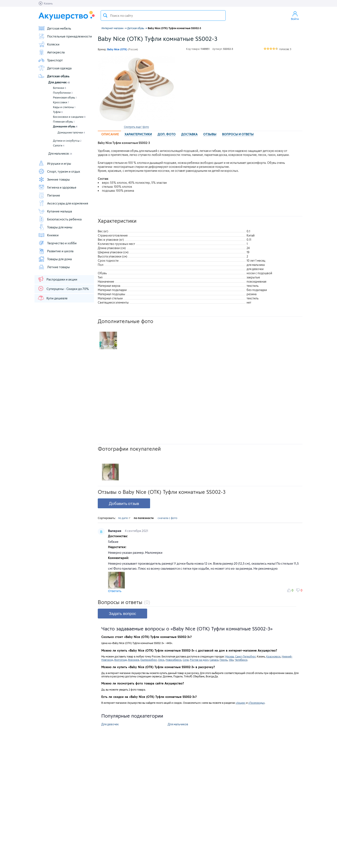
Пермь (224, 660)
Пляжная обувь (64, 122)
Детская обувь (54, 76)
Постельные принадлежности (65, 36)
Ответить (115, 591)
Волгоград (121, 660)
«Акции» (241, 703)
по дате (124, 518)
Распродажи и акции (57, 279)
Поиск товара (105, 16)
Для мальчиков (60, 153)
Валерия (115, 531)
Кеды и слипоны (64, 107)
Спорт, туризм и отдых (59, 171)
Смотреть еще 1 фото (136, 127)
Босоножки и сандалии (69, 117)
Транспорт (50, 60)
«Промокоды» (256, 703)
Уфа (231, 660)
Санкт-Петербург (245, 656)
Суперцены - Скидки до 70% (63, 288)
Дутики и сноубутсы (67, 141)
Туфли (58, 112)
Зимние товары (54, 179)
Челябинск (241, 660)
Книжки (48, 235)
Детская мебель (55, 28)
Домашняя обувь (65, 126)
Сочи (186, 660)
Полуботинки (63, 93)
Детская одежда (55, 68)
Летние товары (54, 267)
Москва (230, 656)
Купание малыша (55, 211)
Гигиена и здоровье (57, 187)
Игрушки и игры (55, 163)
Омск (161, 660)
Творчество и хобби (57, 243)
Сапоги (59, 145)
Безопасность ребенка (60, 219)
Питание (49, 195)
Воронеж (134, 660)
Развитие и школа (56, 251)
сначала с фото (167, 518)
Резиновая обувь (65, 97)
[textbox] (163, 16)
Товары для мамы (55, 227)
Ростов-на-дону (199, 660)
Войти (295, 16)
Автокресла (51, 52)
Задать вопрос (122, 614)
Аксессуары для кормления (63, 203)
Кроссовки (61, 102)
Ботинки (60, 88)
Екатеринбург (149, 660)
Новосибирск (174, 660)
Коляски (49, 44)
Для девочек (59, 82)
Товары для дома (55, 259)
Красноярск (273, 656)
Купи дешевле (53, 298)
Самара (214, 660)
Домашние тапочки (71, 132)
